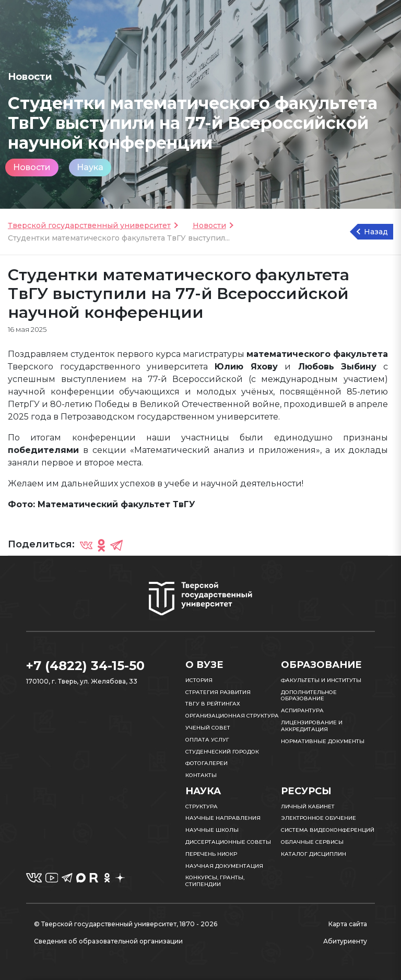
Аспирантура (302, 710)
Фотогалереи (207, 763)
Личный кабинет (308, 806)
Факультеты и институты (321, 680)
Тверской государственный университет (89, 225)
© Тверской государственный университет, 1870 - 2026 (126, 924)
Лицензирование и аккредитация (312, 726)
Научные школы (212, 830)
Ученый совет (208, 728)
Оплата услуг (207, 740)
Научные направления (223, 818)
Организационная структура (232, 716)
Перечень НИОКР (211, 854)
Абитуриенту (345, 941)
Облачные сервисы (312, 842)
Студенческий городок (222, 752)
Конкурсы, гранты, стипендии (215, 881)
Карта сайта (348, 924)
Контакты (201, 775)
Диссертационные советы (228, 842)
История (199, 680)
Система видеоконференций (328, 830)
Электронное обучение (319, 818)
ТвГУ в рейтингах (213, 704)
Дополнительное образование (309, 696)
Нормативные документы (323, 741)
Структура (202, 806)
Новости (32, 167)
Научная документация (224, 866)
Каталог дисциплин (314, 854)
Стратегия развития (218, 692)
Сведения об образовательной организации (108, 941)
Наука (90, 167)
